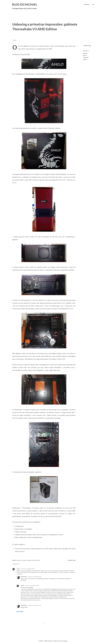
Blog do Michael (25, 4)
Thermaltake (86, 57)
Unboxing (85, 59)
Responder (20, 611)
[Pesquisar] (86, 4)
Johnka (18, 569)
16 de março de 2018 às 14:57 (35, 605)
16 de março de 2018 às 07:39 (35, 577)
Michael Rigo (24, 577)
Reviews (85, 55)
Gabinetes (85, 53)
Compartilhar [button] (87, 46)
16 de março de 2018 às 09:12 (32, 586)
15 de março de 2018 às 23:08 (28, 569)
